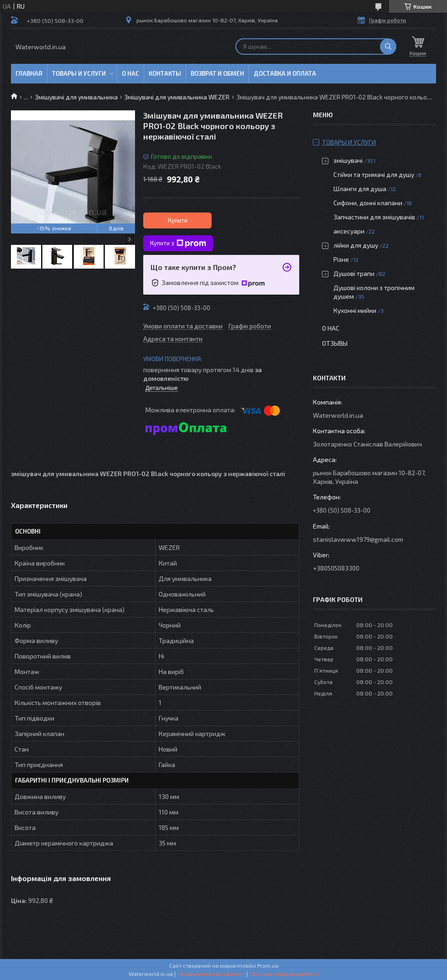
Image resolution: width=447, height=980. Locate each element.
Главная (29, 73)
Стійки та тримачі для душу (374, 174)
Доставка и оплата (285, 73)
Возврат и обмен (217, 73)
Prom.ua (268, 965)
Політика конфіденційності (284, 974)
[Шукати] (388, 47)
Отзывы (335, 343)
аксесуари (349, 231)
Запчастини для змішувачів (374, 217)
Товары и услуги (79, 73)
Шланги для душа (360, 189)
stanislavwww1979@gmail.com (358, 539)
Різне (341, 259)
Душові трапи (354, 273)
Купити (178, 220)
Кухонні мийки (355, 310)
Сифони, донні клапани (368, 203)
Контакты (165, 73)
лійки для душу (356, 245)
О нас (130, 73)
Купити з (178, 244)
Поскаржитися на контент (211, 974)
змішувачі (348, 160)
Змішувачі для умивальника (76, 97)
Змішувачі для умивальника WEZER (177, 97)
